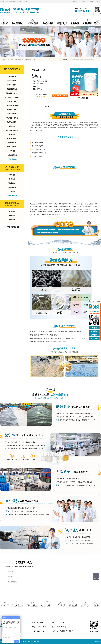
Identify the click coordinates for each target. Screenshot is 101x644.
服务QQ (99, 2)
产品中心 (14, 59)
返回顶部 (96, 578)
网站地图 (75, 2)
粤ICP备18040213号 (34, 641)
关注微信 (83, 2)
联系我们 (91, 2)
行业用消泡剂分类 (21, 59)
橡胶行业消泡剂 (31, 59)
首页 (9, 59)
